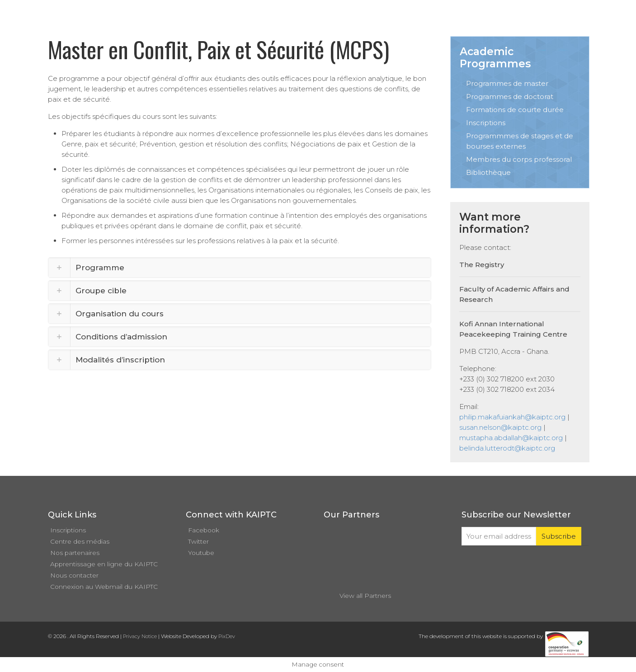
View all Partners (365, 596)
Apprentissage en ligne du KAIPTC (104, 564)
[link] (240, 268)
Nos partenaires (75, 553)
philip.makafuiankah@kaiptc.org (512, 417)
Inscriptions (486, 123)
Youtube (201, 553)
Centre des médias (80, 541)
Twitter (198, 541)
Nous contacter (74, 575)
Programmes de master (507, 83)
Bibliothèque (488, 172)
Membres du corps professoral (519, 159)
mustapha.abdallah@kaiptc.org (511, 438)
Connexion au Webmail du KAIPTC (104, 587)
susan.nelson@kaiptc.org (500, 427)
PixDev (227, 636)
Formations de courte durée (515, 110)
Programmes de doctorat (510, 96)
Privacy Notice (140, 636)
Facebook (204, 530)
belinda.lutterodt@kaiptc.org (507, 448)
